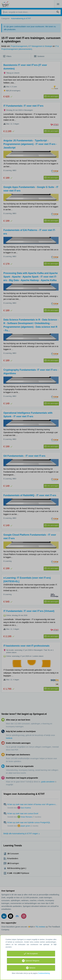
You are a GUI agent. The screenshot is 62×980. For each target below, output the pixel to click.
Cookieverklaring (44, 973)
